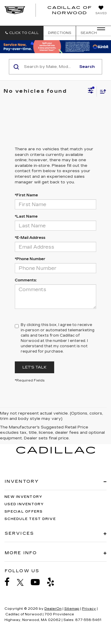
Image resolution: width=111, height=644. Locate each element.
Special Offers (24, 512)
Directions (60, 33)
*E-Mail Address (30, 238)
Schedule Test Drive (30, 519)
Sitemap (72, 609)
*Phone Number (30, 259)
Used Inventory (24, 504)
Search (87, 67)
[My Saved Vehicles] (101, 11)
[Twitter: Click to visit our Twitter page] (23, 582)
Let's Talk (34, 367)
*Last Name (26, 216)
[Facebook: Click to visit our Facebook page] (10, 582)
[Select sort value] (102, 91)
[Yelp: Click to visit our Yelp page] (54, 582)
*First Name (26, 195)
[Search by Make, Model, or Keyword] (49, 67)
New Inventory (23, 497)
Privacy (89, 609)
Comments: (26, 280)
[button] (22, 33)
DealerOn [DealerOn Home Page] (53, 609)
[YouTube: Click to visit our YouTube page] (38, 582)
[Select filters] (91, 91)
